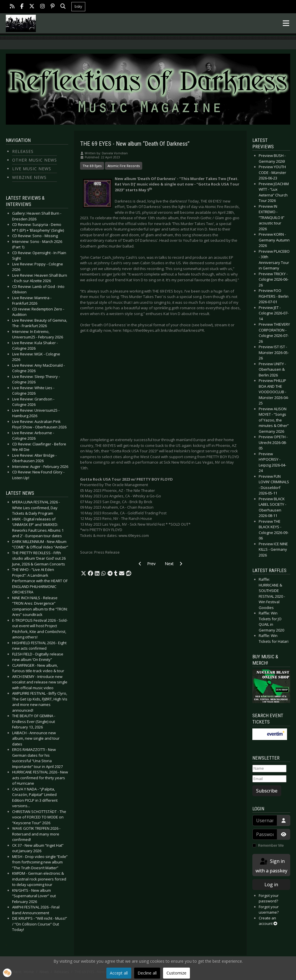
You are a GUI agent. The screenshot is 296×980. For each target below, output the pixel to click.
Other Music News (35, 160)
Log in (271, 885)
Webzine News (29, 177)
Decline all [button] (147, 973)
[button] (84, 574)
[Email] (269, 779)
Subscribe (267, 791)
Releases (23, 151)
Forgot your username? (269, 910)
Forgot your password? (269, 898)
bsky (78, 6)
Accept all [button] (119, 973)
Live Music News (32, 169)
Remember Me (271, 845)
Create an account (268, 921)
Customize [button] (176, 973)
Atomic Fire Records (124, 166)
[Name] (269, 769)
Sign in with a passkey (271, 866)
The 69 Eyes (92, 166)
